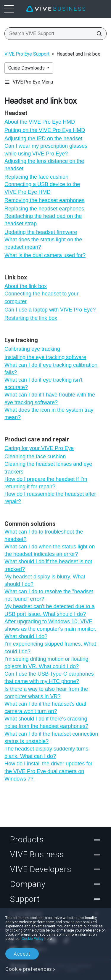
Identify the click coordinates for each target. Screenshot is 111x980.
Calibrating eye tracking (32, 349)
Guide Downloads (27, 68)
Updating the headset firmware (41, 232)
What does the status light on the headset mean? (43, 243)
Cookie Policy (33, 939)
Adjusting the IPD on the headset (43, 139)
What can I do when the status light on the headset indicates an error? (50, 550)
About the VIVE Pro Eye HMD (40, 122)
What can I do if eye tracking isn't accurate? (44, 384)
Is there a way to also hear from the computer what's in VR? (46, 693)
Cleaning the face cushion (35, 457)
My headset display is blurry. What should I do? (45, 580)
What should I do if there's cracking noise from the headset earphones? (46, 722)
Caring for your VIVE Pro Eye (39, 448)
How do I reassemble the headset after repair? (50, 498)
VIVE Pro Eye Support (27, 54)
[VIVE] (56, 9)
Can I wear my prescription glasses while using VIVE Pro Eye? (46, 150)
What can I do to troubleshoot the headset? (44, 535)
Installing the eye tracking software (45, 357)
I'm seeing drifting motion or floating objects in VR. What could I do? (46, 663)
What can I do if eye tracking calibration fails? (51, 369)
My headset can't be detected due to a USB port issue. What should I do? (50, 610)
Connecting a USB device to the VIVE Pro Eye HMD (42, 188)
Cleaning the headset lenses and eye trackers (48, 468)
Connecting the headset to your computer (41, 297)
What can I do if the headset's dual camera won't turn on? (45, 708)
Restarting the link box (31, 318)
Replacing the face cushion (36, 177)
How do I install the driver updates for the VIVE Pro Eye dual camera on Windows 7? (48, 771)
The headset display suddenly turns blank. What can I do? (46, 752)
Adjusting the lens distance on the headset (44, 165)
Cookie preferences (29, 969)
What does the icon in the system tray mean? (49, 414)
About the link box (26, 286)
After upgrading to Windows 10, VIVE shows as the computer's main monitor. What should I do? (50, 629)
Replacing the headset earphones (44, 209)
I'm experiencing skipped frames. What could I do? (50, 648)
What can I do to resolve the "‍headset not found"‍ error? (49, 595)
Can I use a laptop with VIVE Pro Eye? (50, 310)
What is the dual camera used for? (45, 255)
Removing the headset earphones (44, 200)
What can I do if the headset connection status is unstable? (51, 738)
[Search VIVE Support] (97, 34)
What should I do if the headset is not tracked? (48, 565)
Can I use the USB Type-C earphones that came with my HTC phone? (49, 678)
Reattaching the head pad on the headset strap (43, 220)
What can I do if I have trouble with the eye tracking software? (50, 398)
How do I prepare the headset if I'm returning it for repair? (46, 483)
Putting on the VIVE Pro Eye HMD (45, 130)
